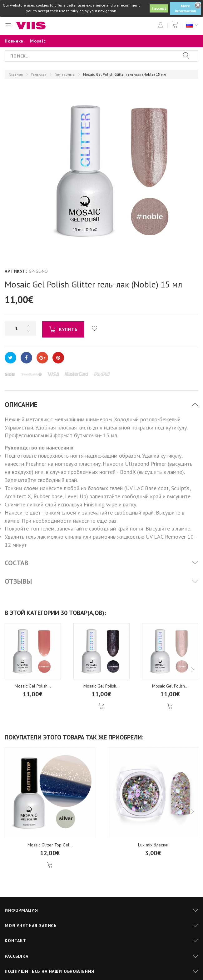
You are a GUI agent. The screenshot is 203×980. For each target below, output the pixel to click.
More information (186, 8)
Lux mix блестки (153, 845)
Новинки (14, 41)
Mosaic (38, 41)
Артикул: (16, 271)
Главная (16, 74)
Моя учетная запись (31, 926)
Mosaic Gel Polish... (33, 686)
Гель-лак (39, 74)
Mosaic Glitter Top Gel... (50, 845)
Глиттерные (65, 74)
